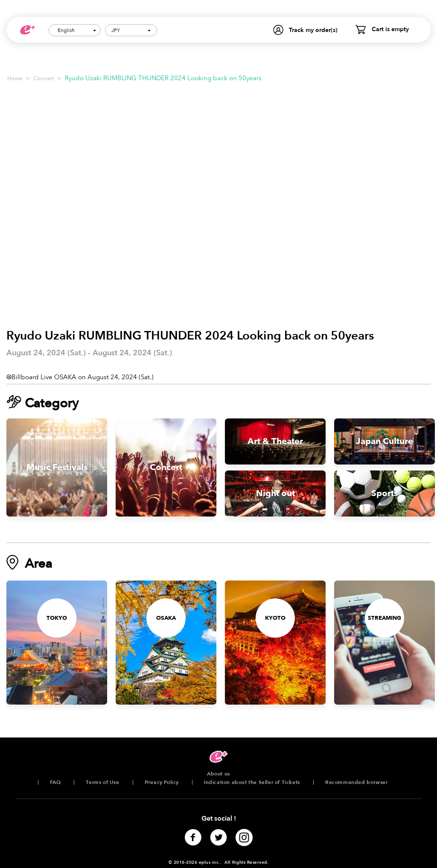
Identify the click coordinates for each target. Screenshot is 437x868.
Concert (44, 78)
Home (15, 78)
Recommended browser (356, 782)
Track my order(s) (313, 30)
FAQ (55, 782)
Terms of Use (102, 782)
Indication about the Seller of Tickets (252, 782)
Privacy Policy (162, 782)
